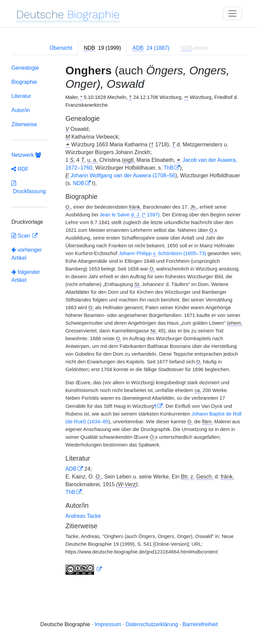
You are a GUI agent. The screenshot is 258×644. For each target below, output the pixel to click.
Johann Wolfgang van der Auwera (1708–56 (123, 175)
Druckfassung (29, 187)
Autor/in (21, 110)
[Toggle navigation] (232, 13)
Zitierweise (24, 124)
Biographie (24, 82)
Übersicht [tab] (61, 48)
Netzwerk (26, 155)
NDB (79, 183)
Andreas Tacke (83, 516)
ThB (168, 168)
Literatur (21, 96)
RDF (20, 169)
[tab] (102, 48)
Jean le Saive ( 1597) (130, 215)
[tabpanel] (129, 321)
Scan (21, 236)
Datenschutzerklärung (152, 624)
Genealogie (25, 68)
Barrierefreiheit (200, 624)
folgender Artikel (26, 276)
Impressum (108, 624)
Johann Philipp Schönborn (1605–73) (162, 254)
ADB (71, 469)
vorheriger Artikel (27, 254)
